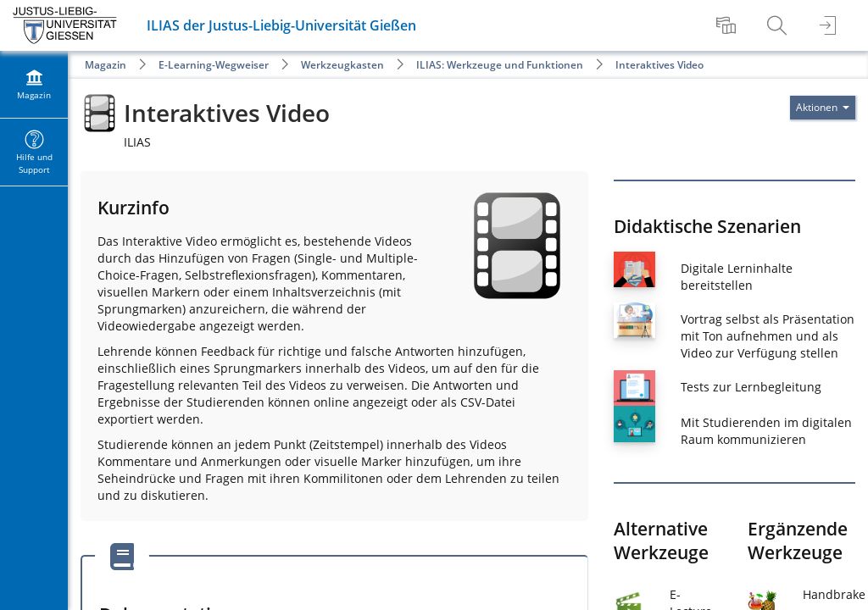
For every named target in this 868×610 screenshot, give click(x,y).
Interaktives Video (659, 65)
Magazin (106, 65)
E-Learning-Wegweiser (214, 65)
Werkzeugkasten (342, 65)
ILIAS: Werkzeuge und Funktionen (500, 65)
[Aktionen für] (823, 108)
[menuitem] (728, 25)
